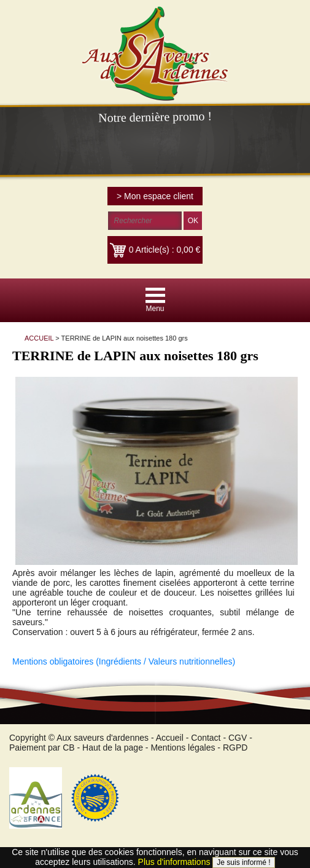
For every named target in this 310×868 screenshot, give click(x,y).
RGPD (235, 748)
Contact (206, 738)
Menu (155, 309)
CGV (238, 738)
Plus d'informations (174, 862)
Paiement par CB (42, 748)
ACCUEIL (39, 338)
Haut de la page (113, 748)
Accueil (170, 738)
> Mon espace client (155, 196)
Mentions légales (183, 748)
